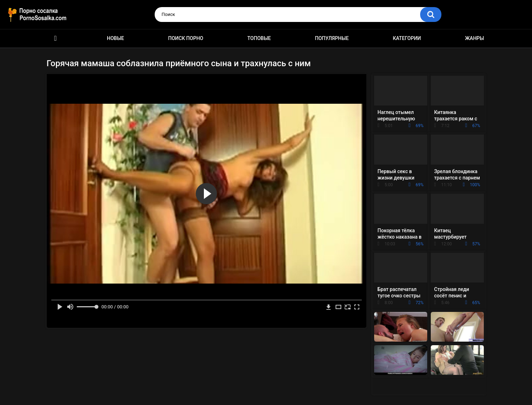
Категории (407, 38)
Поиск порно (186, 38)
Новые (115, 38)
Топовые (259, 38)
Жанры (475, 38)
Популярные (332, 38)
